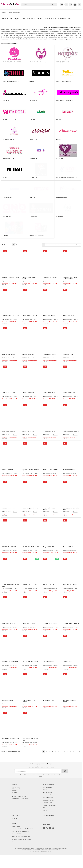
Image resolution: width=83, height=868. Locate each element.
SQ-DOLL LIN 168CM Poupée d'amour (31, 478)
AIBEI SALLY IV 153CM (29, 439)
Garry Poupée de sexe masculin (49, 516)
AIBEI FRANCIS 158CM (29, 631)
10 (71, 252)
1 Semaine (15, 289)
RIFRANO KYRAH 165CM (70, 592)
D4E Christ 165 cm (8, 708)
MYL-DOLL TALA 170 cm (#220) (70, 708)
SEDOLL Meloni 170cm (9, 516)
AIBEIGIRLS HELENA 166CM (10, 323)
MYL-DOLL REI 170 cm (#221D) (29, 708)
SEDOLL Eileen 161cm (69, 554)
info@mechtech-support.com (22, 806)
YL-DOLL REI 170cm (48, 708)
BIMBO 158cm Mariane (49, 323)
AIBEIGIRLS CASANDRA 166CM (29, 286)
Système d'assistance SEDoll (71, 439)
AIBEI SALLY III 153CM (9, 439)
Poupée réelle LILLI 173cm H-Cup (31, 747)
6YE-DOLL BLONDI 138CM (10, 669)
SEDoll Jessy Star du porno (30, 516)
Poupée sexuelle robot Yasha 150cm (71, 516)
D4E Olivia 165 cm (68, 669)
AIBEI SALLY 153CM (28, 400)
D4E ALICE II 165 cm (48, 669)
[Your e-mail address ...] (38, 779)
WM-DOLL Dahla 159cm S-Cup (50, 478)
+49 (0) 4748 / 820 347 (20, 804)
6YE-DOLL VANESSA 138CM (71, 631)
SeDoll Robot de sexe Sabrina (31, 554)
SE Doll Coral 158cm (8, 477)
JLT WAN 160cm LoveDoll (30, 592)
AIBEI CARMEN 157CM (9, 362)
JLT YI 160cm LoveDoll (49, 592)
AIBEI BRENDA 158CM (9, 631)
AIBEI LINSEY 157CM (68, 362)
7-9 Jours (35, 481)
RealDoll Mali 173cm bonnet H (11, 746)
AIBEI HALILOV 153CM (69, 400)
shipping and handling (30, 856)
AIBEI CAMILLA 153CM (49, 439)
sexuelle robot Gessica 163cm (11, 554)
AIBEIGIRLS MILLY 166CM (50, 285)
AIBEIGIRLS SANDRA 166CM (11, 285)
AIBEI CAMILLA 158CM (49, 362)
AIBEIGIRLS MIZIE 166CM (30, 323)
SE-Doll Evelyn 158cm (69, 477)
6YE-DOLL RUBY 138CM (50, 631)
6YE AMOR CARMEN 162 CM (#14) (11, 593)
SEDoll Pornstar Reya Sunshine (48, 555)
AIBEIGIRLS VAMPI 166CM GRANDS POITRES (70, 286)
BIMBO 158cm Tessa (68, 323)
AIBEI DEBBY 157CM (28, 362)
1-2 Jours (75, 596)
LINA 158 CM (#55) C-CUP (30, 669)
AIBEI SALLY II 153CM (49, 400)
